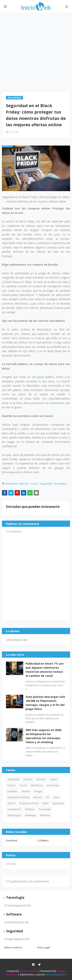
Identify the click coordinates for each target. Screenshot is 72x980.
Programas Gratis (29, 803)
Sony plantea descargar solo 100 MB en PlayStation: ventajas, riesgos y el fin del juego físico (45, 703)
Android (28, 779)
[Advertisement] (36, 52)
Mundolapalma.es (56, 974)
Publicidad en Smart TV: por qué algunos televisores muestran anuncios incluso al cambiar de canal (45, 670)
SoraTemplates (29, 971)
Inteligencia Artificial (18, 797)
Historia (26, 791)
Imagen (38, 791)
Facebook (12, 840)
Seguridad (46, 484)
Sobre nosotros (13, 947)
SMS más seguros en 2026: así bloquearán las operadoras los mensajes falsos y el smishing (44, 736)
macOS (11, 803)
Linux (56, 797)
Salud (45, 803)
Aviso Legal (44, 947)
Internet (37, 797)
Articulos (24, 484)
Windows (45, 815)
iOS (48, 797)
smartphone (14, 809)
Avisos (34, 484)
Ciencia (11, 785)
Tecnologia (60, 484)
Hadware (12, 791)
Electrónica (37, 785)
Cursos (23, 785)
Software (30, 809)
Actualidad (11, 484)
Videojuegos (14, 815)
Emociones (53, 785)
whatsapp (31, 815)
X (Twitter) (43, 840)
